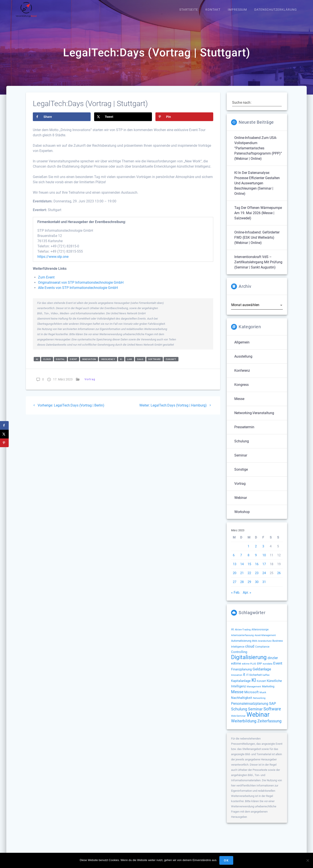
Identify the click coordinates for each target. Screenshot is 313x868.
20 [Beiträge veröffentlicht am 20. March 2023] (235, 578)
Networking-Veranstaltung (254, 417)
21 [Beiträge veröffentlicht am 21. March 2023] (242, 578)
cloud (47, 364)
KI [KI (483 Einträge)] (254, 685)
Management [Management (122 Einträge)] (254, 691)
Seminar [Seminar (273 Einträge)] (255, 714)
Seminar (241, 460)
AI (37, 364)
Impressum (237, 10)
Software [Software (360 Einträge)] (272, 713)
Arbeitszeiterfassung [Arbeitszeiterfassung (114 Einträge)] (242, 640)
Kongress (241, 389)
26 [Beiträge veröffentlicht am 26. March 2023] (279, 578)
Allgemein (242, 347)
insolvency (108, 364)
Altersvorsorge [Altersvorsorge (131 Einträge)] (260, 634)
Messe (239, 403)
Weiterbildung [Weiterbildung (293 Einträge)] (244, 726)
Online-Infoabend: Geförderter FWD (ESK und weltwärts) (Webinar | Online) (257, 242)
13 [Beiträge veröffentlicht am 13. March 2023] (235, 569)
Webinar (241, 502)
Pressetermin (244, 432)
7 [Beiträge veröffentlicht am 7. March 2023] (241, 560)
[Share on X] (123, 121)
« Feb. (236, 597)
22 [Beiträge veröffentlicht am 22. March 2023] (249, 578)
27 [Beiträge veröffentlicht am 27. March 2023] (235, 586)
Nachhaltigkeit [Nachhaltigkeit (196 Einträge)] (242, 702)
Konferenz (242, 375)
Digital (60, 364)
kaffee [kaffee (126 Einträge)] (266, 680)
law (130, 364)
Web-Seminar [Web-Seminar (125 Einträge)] (238, 720)
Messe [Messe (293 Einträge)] (237, 696)
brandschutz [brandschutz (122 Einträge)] (265, 646)
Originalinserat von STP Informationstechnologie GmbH (81, 287)
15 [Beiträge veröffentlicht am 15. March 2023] (249, 569)
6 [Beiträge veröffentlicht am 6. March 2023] (234, 560)
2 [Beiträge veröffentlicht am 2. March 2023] (256, 551)
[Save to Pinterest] (184, 121)
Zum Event (46, 282)
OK (226, 860)
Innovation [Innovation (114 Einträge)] (237, 680)
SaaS (140, 364)
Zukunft (171, 364)
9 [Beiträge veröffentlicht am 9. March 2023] (256, 560)
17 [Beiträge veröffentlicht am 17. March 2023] (264, 569)
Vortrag (90, 384)
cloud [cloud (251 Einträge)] (250, 651)
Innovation (89, 364)
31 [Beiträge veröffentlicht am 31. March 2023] (264, 586)
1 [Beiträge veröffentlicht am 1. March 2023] (248, 551)
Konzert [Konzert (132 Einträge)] (261, 686)
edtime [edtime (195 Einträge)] (236, 668)
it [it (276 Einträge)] (244, 679)
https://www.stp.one (53, 261)
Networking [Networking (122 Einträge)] (259, 703)
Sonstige (241, 474)
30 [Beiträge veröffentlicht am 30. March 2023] (257, 586)
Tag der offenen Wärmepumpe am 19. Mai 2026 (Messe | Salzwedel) (258, 217)
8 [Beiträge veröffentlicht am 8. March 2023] (248, 560)
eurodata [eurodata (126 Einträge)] (268, 668)
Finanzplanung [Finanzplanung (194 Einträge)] (241, 674)
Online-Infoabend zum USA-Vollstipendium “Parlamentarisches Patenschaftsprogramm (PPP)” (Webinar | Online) (258, 153)
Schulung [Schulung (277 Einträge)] (239, 714)
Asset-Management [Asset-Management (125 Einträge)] (265, 640)
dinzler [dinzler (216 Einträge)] (273, 662)
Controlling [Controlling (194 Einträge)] (239, 656)
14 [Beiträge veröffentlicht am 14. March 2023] (242, 569)
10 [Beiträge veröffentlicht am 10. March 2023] (264, 560)
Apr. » (247, 597)
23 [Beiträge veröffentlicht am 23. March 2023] (257, 578)
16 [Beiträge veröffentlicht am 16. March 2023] (257, 569)
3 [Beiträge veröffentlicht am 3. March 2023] (263, 551)
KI (121, 364)
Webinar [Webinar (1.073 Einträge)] (258, 719)
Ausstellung (243, 361)
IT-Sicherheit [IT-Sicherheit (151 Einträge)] (254, 679)
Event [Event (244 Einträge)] (278, 668)
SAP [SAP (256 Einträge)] (273, 708)
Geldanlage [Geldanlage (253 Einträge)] (262, 674)
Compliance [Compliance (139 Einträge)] (262, 651)
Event (73, 364)
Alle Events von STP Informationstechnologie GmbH (78, 292)
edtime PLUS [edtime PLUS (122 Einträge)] (249, 668)
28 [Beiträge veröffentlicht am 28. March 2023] (242, 586)
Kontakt (213, 10)
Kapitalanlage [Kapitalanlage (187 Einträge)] (241, 685)
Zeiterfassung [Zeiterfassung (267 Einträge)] (269, 726)
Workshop (242, 516)
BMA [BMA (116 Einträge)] (255, 646)
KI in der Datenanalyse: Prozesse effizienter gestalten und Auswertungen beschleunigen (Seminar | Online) (257, 188)
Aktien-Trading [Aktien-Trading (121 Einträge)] (243, 634)
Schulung (242, 446)
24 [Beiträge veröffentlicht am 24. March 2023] (264, 578)
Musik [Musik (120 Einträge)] (263, 697)
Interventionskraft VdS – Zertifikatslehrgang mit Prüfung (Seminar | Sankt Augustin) (258, 267)
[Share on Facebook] (62, 121)
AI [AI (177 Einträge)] (232, 634)
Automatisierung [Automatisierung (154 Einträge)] (241, 645)
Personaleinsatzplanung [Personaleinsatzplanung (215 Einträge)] (250, 708)
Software (154, 364)
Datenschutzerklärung (276, 10)
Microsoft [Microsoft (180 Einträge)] (251, 697)
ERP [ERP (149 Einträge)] (259, 668)
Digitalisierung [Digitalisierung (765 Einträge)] (249, 662)
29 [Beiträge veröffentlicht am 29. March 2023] (249, 586)
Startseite (189, 10)
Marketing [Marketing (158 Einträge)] (268, 691)
